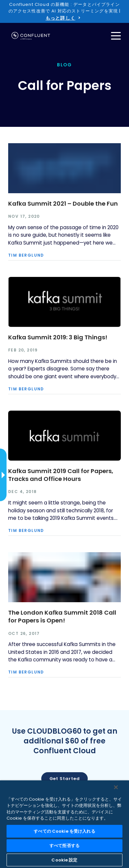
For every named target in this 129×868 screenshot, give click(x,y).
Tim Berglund (26, 255)
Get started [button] (65, 779)
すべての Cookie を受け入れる (64, 831)
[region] (64, 824)
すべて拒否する (64, 846)
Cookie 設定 (64, 860)
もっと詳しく (60, 18)
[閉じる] (116, 787)
